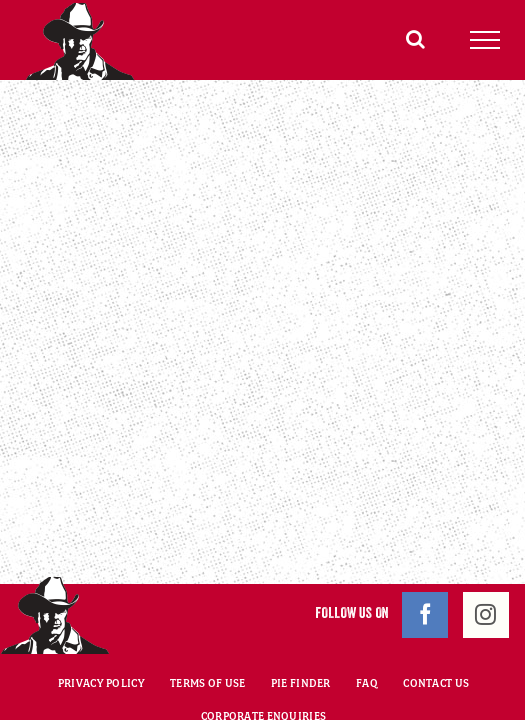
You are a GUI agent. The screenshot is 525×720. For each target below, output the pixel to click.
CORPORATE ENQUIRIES (263, 666)
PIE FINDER (301, 633)
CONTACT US (436, 633)
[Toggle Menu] (485, 40)
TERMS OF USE (207, 633)
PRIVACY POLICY (101, 633)
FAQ (367, 633)
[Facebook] (425, 565)
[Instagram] (486, 565)
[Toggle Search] (415, 39)
